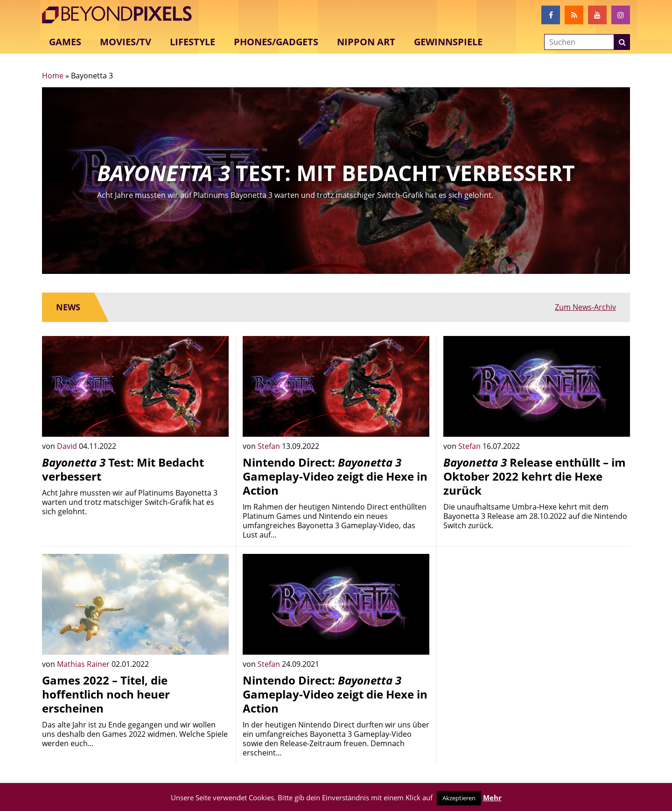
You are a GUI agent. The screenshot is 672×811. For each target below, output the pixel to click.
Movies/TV (126, 42)
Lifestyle (192, 42)
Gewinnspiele (448, 42)
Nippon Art (366, 42)
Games (65, 42)
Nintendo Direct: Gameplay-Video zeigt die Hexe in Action (335, 476)
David (68, 446)
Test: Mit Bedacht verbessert (123, 469)
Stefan (270, 446)
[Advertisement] (537, 619)
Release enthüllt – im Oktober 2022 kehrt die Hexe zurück (535, 476)
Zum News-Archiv (585, 307)
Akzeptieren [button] (459, 798)
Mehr (492, 797)
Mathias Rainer (84, 664)
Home (53, 76)
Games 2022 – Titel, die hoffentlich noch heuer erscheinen (106, 694)
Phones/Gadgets (276, 42)
